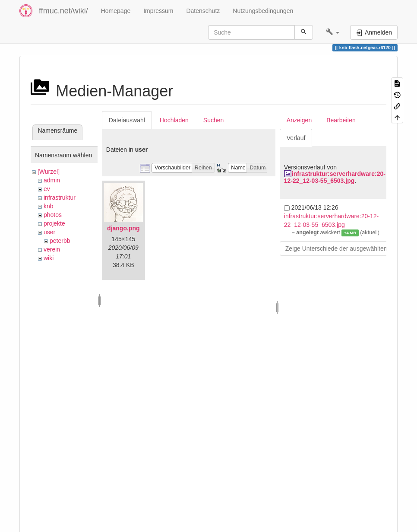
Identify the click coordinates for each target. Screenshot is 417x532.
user (49, 232)
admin (52, 180)
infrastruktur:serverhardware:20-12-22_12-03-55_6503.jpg (335, 177)
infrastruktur (60, 198)
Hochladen (174, 120)
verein (52, 249)
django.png (123, 228)
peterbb (60, 241)
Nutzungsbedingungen (263, 11)
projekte (54, 223)
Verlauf (296, 138)
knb (49, 206)
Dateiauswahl (127, 120)
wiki (49, 258)
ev (47, 189)
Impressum (158, 11)
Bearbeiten (341, 120)
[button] (333, 32)
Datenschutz (203, 11)
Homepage (116, 11)
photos (53, 215)
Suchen (213, 120)
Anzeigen (299, 120)
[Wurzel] (49, 172)
